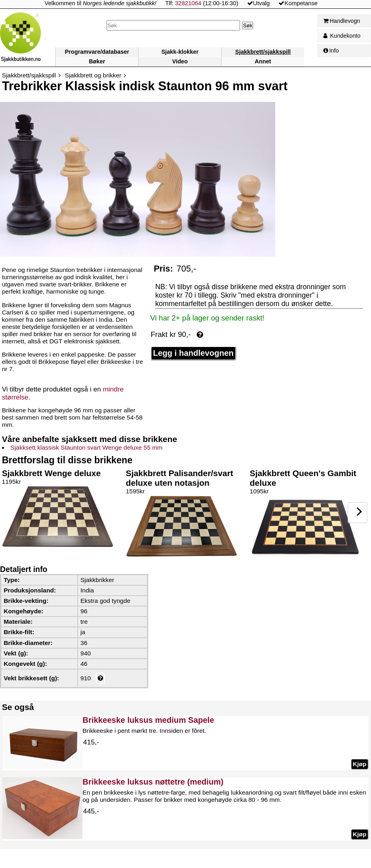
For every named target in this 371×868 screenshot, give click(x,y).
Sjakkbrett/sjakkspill (263, 52)
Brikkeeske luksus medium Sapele (148, 720)
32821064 (188, 3)
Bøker (97, 61)
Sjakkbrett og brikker (93, 75)
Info (331, 51)
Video (180, 61)
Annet (263, 61)
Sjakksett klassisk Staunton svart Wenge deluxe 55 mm (86, 447)
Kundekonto (342, 36)
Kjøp (359, 764)
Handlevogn (342, 21)
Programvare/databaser (97, 52)
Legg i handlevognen (193, 353)
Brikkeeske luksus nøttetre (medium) (153, 782)
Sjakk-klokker (180, 52)
